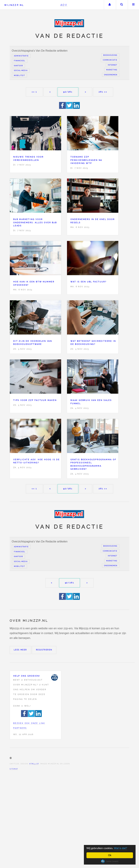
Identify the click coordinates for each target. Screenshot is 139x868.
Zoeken (122, 5)
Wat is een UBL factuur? (88, 282)
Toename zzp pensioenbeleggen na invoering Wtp (86, 160)
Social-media (21, 71)
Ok (110, 855)
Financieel (20, 61)
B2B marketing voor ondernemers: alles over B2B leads (35, 222)
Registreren (44, 650)
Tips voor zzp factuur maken (35, 400)
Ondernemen (111, 75)
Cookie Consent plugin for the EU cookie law (110, 861)
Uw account (110, 5)
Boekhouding (110, 55)
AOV (64, 5)
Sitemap (14, 769)
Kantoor (18, 66)
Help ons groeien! (27, 676)
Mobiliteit (19, 76)
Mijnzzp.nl (14, 5)
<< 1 (34, 92)
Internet (113, 65)
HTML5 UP (34, 764)
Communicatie (110, 60)
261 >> (103, 92)
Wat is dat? (120, 848)
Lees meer (20, 650)
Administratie (21, 56)
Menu (133, 5)
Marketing (112, 70)
